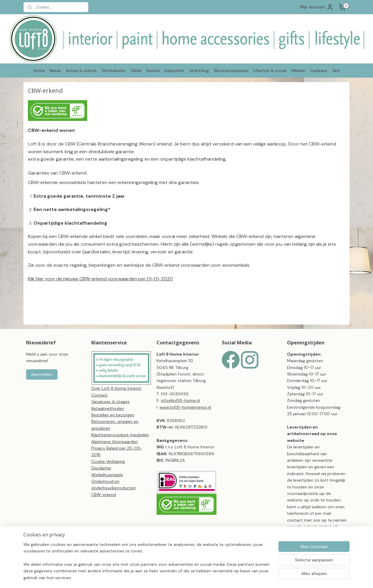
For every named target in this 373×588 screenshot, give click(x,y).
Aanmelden (42, 374)
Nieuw (55, 71)
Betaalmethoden (108, 408)
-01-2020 (162, 279)
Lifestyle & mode (270, 71)
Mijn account (317, 7)
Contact (99, 395)
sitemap (203, 577)
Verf (336, 71)
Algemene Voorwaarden (115, 442)
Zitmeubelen (114, 71)
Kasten (153, 71)
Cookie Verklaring (108, 461)
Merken (298, 71)
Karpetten (174, 71)
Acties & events (81, 71)
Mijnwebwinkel (284, 577)
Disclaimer (101, 468)
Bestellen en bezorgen (113, 415)
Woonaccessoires (231, 71)
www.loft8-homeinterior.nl (185, 407)
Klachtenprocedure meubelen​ (120, 435)
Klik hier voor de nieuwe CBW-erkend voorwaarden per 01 (90, 279)
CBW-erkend (104, 495)
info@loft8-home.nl (180, 400)
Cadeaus (319, 71)
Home (39, 71)
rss (214, 577)
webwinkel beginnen (235, 577)
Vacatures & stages (110, 402)
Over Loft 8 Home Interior (116, 388)
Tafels (136, 71)
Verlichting (199, 71)
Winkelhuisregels (107, 475)
